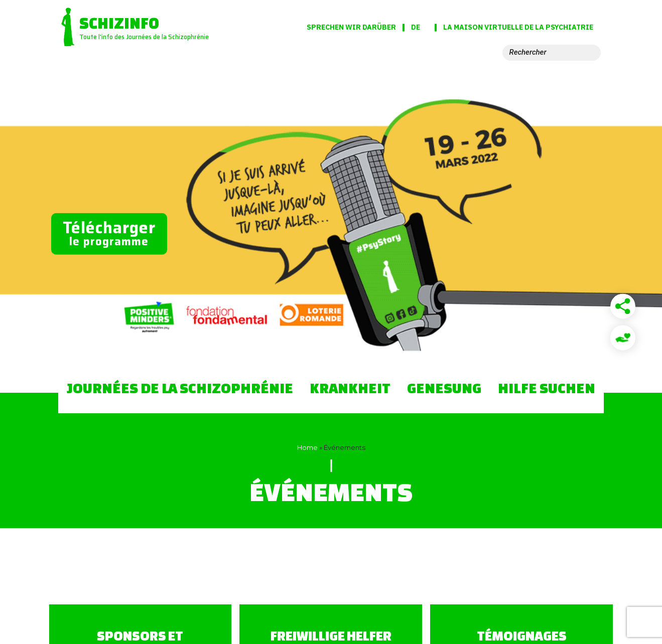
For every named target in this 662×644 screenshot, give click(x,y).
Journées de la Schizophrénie (180, 388)
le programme (109, 233)
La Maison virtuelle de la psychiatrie (518, 28)
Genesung (444, 388)
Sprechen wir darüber (351, 27)
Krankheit (350, 388)
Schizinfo (119, 23)
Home (307, 447)
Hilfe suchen (547, 388)
